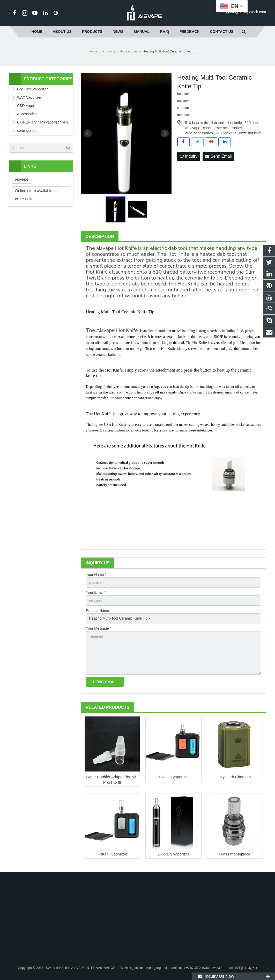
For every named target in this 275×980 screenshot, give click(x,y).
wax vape (193, 128)
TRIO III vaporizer (173, 777)
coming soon (27, 130)
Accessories (27, 114)
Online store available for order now (36, 195)
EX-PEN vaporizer (174, 854)
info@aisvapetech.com (248, 12)
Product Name (97, 611)
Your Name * (96, 575)
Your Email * (96, 592)
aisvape (105, 248)
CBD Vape (25, 106)
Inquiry (189, 156)
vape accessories (199, 133)
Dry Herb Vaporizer (32, 89)
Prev (88, 134)
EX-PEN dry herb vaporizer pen (42, 122)
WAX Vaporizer (29, 97)
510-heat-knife (197, 123)
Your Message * (99, 628)
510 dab (251, 123)
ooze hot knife (250, 133)
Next (165, 134)
